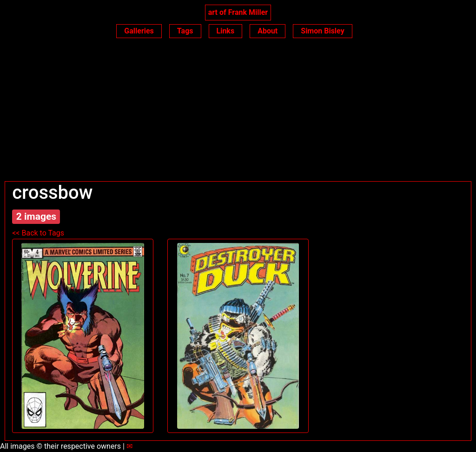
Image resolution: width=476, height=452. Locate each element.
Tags (185, 31)
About (268, 31)
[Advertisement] (238, 111)
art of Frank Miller (238, 12)
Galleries (139, 31)
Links (226, 31)
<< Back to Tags (38, 233)
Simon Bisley (322, 31)
